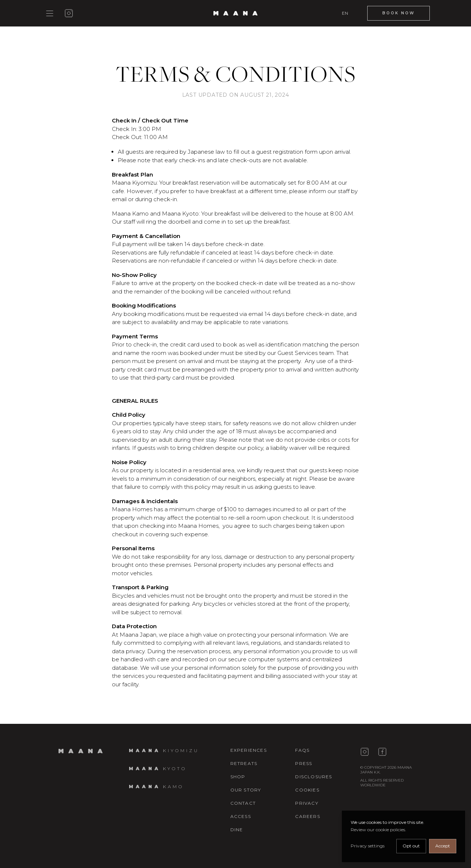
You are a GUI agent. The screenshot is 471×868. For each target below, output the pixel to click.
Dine (237, 830)
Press (304, 763)
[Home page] (81, 751)
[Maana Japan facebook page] (382, 752)
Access (241, 816)
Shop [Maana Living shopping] (238, 777)
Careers (307, 816)
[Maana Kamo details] (156, 787)
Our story (246, 790)
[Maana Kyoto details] (158, 769)
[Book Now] (399, 13)
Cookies (307, 790)
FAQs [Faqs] (302, 750)
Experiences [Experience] (249, 750)
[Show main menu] (50, 13)
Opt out (411, 846)
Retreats (244, 763)
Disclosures (314, 777)
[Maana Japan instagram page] (365, 752)
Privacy (307, 803)
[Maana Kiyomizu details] (164, 750)
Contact (243, 803)
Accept (443, 846)
